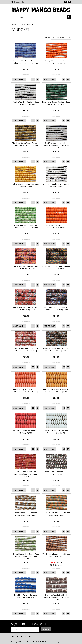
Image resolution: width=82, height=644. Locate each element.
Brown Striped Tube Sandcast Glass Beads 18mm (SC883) (26, 514)
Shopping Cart (19, 2)
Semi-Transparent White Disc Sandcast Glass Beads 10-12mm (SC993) (56, 145)
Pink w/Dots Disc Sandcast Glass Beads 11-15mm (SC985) (26, 267)
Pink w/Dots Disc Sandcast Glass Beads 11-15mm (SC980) (26, 309)
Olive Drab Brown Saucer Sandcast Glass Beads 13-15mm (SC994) (26, 144)
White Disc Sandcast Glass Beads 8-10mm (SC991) (56, 185)
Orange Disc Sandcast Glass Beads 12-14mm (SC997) (56, 62)
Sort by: (47, 38)
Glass (21, 24)
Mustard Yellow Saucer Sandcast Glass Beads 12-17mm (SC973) (56, 391)
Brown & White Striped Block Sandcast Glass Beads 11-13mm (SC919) (56, 597)
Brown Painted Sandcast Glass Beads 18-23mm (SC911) (56, 473)
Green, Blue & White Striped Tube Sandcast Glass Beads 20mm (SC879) (26, 556)
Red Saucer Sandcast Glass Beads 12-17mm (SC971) (26, 432)
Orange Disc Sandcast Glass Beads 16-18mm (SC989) (56, 226)
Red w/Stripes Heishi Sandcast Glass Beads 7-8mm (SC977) (26, 350)
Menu (67, 2)
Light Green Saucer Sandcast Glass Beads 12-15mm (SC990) (26, 226)
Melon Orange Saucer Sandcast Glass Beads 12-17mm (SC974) (26, 391)
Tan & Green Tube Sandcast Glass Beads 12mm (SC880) (56, 514)
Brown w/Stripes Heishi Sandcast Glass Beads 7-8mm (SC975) (56, 350)
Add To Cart (19, 79)
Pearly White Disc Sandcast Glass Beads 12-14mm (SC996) (26, 103)
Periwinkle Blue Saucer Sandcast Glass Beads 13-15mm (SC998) (26, 62)
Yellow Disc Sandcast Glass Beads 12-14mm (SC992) (26, 185)
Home (13, 24)
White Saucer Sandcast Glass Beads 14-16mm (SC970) (56, 432)
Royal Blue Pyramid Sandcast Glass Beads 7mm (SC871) (26, 596)
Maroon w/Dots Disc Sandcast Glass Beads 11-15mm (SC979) (56, 309)
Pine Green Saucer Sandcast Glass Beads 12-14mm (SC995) (56, 103)
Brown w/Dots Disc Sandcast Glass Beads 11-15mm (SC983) (56, 267)
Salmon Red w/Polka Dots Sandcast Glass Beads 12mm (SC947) (26, 474)
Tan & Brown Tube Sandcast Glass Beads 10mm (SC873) (56, 555)
